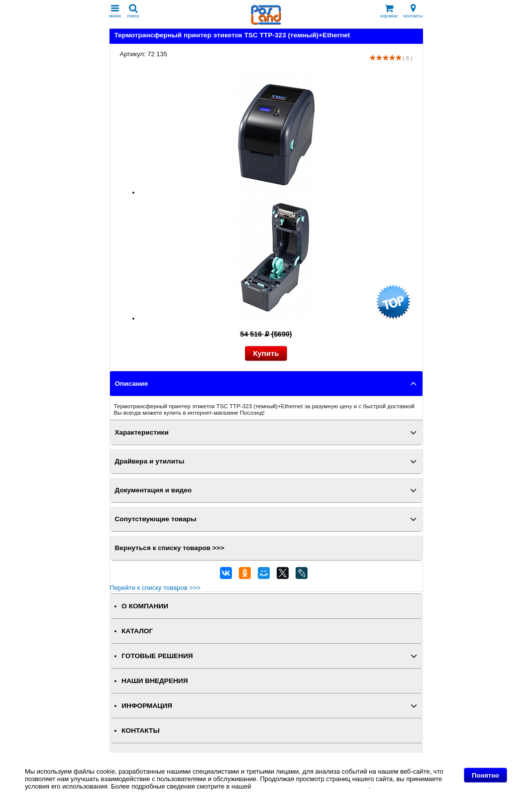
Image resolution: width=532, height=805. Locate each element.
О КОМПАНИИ (145, 606)
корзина (389, 11)
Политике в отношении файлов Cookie (311, 786)
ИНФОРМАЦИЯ (147, 706)
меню (115, 11)
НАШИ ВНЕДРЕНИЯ (155, 681)
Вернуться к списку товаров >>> (170, 548)
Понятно (485, 775)
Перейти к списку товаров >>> (155, 588)
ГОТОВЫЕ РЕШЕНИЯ (157, 656)
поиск (133, 11)
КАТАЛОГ (137, 631)
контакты (413, 11)
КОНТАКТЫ (140, 731)
